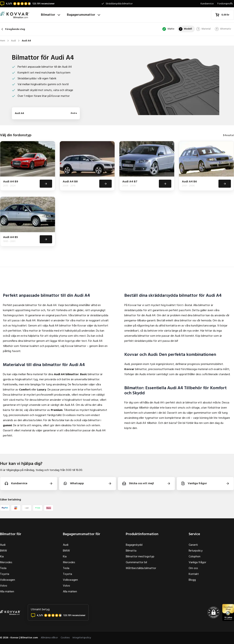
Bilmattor (51, 15)
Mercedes (6, 562)
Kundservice (207, 4)
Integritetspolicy (82, 638)
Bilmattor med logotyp (140, 557)
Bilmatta (131, 551)
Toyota (5, 574)
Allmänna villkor (49, 638)
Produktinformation (142, 534)
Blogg (192, 580)
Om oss (193, 568)
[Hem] (19, 15)
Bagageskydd (134, 545)
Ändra (74, 113)
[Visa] (46, 184)
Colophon (195, 557)
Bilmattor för (11, 534)
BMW (3, 551)
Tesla (3, 568)
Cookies (65, 638)
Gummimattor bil (136, 562)
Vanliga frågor (197, 562)
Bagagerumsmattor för (82, 534)
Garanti (193, 545)
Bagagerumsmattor (84, 15)
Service (194, 534)
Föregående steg (13, 29)
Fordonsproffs (225, 4)
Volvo (4, 586)
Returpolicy (196, 551)
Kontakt (194, 574)
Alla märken (7, 592)
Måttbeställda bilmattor (141, 568)
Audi (3, 545)
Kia (2, 557)
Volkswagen (7, 580)
